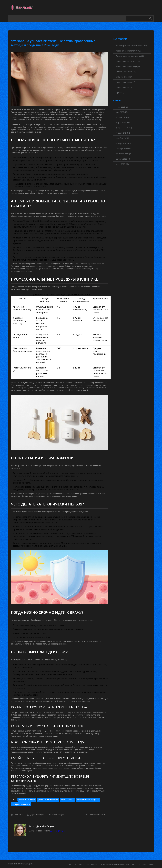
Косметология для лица (128, 66)
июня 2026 (122, 107)
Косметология (124, 87)
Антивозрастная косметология (131, 46)
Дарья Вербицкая (45, 826)
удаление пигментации (48, 800)
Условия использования (86, 864)
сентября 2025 (124, 154)
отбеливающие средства (88, 800)
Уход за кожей (124, 77)
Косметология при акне (128, 61)
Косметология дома (127, 82)
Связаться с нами (146, 864)
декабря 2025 (124, 138)
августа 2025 (123, 159)
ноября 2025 (123, 143)
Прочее (121, 92)
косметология (67, 800)
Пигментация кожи (126, 72)
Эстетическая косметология (130, 56)
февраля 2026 (124, 128)
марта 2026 (123, 122)
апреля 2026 (123, 117)
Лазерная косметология (128, 51)
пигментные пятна (27, 800)
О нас (69, 864)
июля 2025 (122, 164)
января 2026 (123, 133)
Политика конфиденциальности (115, 864)
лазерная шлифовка (21, 804)
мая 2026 (122, 112)
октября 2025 (124, 148)
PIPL (134, 864)
